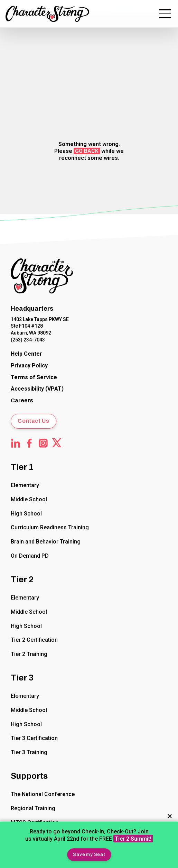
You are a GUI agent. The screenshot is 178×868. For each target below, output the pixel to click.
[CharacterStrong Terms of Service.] (34, 378)
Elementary (25, 485)
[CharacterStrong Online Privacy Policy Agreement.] (29, 366)
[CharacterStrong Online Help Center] (26, 354)
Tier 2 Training (29, 654)
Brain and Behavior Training (46, 542)
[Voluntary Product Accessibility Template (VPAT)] (37, 389)
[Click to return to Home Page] (42, 277)
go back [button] (87, 151)
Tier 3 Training (29, 752)
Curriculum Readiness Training (50, 528)
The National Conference (43, 794)
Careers (22, 400)
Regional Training (33, 808)
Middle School (29, 499)
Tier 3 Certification (34, 738)
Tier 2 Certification (34, 640)
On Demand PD (30, 556)
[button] (89, 855)
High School (26, 514)
